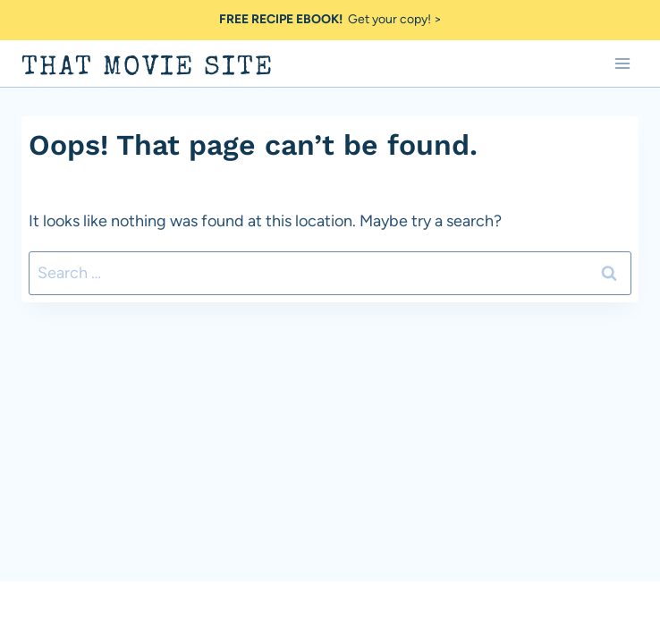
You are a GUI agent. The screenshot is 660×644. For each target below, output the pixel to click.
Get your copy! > (330, 19)
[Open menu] (622, 63)
